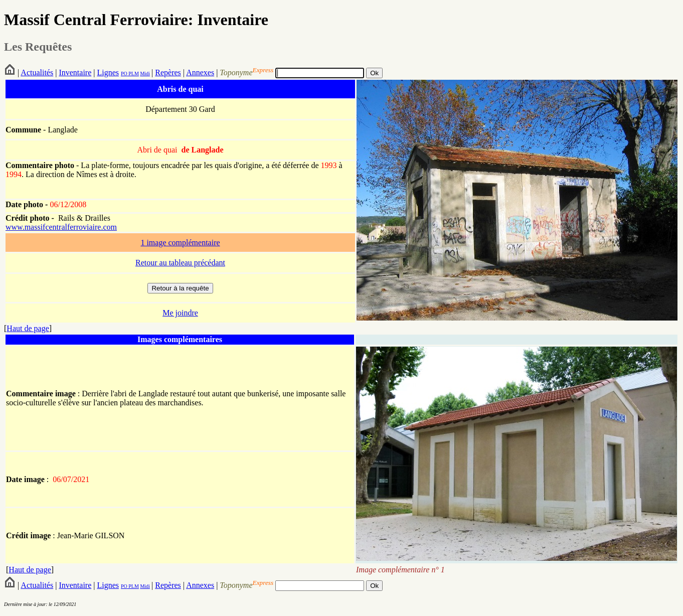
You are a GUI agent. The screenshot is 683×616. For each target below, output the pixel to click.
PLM (133, 73)
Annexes (200, 72)
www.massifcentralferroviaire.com (61, 227)
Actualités (37, 72)
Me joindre (180, 313)
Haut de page (28, 328)
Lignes (108, 72)
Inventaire (75, 72)
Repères (168, 72)
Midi (145, 73)
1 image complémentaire (180, 243)
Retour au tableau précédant (180, 263)
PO (124, 73)
